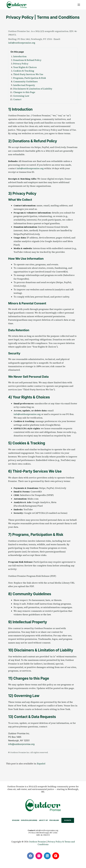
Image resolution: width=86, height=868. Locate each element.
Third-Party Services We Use (28, 74)
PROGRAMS (54, 820)
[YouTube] (56, 856)
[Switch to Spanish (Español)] (29, 820)
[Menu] (79, 5)
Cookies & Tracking (24, 71)
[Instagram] (39, 856)
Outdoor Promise (37, 842)
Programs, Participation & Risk (30, 78)
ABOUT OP (43, 820)
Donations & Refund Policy (27, 60)
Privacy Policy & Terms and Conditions (56, 843)
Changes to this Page (24, 92)
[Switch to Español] (41, 764)
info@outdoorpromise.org (22, 43)
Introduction (20, 56)
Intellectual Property (24, 85)
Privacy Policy (21, 64)
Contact (17, 99)
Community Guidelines (25, 81)
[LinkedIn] (47, 856)
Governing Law (21, 96)
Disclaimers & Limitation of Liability (33, 89)
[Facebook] (30, 856)
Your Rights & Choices (25, 67)
